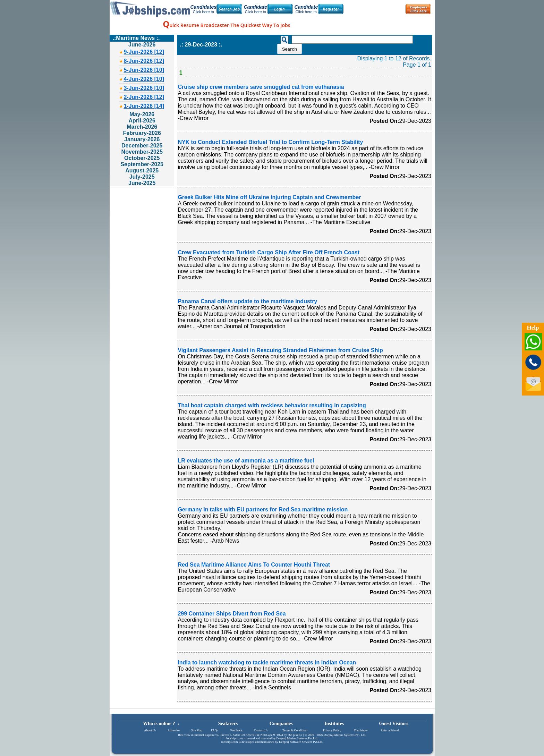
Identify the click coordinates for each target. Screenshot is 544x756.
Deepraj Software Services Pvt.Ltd (301, 742)
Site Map (197, 730)
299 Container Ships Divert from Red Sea (232, 614)
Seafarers (228, 724)
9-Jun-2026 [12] (144, 52)
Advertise (174, 730)
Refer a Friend (390, 730)
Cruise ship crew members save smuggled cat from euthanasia (261, 87)
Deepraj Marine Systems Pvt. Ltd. (345, 735)
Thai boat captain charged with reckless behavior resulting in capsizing (272, 405)
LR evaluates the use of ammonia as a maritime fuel (246, 461)
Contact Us (261, 730)
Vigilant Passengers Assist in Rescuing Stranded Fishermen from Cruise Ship (280, 350)
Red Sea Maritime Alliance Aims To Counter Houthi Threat (254, 565)
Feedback (236, 730)
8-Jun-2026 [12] (144, 61)
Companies (281, 724)
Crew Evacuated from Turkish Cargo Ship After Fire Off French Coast (269, 252)
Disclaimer (361, 730)
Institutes (334, 724)
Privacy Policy (332, 730)
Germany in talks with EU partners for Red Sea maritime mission (263, 509)
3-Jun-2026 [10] (144, 88)
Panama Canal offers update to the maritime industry (247, 301)
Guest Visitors (393, 724)
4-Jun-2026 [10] (144, 79)
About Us (150, 730)
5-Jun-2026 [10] (144, 70)
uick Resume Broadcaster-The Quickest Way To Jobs (226, 25)
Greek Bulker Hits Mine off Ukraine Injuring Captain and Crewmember (269, 197)
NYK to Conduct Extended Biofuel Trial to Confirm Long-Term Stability (270, 142)
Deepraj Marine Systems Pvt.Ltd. (297, 738)
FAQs (215, 730)
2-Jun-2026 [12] (144, 97)
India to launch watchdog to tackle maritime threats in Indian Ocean (267, 662)
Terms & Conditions (295, 730)
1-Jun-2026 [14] (144, 106)
